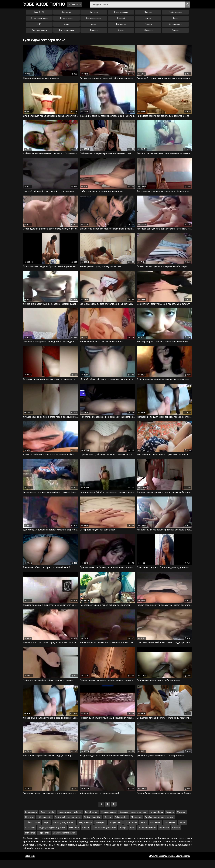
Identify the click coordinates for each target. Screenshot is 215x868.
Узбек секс (30, 864)
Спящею (181, 820)
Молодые (148, 32)
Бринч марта (31, 820)
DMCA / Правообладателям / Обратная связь (170, 864)
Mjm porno (30, 841)
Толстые (94, 32)
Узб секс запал (32, 831)
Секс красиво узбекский (104, 836)
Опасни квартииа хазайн (65, 841)
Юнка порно (170, 831)
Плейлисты (83, 5)
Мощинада (136, 825)
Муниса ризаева (109, 820)
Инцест (148, 20)
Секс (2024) (39, 14)
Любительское (175, 14)
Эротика (94, 14)
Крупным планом (66, 32)
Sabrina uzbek (121, 825)
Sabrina (108, 825)
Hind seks (30, 825)
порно (47, 5)
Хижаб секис (91, 820)
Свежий (176, 836)
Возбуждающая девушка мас (159, 825)
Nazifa (144, 831)
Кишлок (170, 820)
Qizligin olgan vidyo (93, 825)
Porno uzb (164, 836)
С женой (121, 20)
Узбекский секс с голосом (68, 825)
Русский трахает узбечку (70, 820)
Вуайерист (101, 831)
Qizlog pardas (131, 831)
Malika (52, 820)
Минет (94, 26)
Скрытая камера (94, 20)
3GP (39, 26)
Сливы (175, 20)
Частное (148, 14)
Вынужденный (85, 831)
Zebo (43, 820)
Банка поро (156, 831)
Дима (132, 836)
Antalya (123, 836)
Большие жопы (176, 26)
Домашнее (66, 14)
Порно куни (44, 841)
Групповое (121, 26)
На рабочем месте (147, 836)
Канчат (86, 836)
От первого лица (39, 32)
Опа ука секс (115, 831)
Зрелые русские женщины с (133, 820)
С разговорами (121, 14)
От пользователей (39, 20)
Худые (121, 32)
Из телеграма (66, 20)
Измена (148, 26)
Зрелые (176, 32)
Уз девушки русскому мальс (52, 836)
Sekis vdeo (30, 836)
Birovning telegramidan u (64, 831)
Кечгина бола (156, 820)
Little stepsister (45, 825)
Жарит (46, 831)
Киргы (183, 831)
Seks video (74, 836)
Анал (67, 26)
